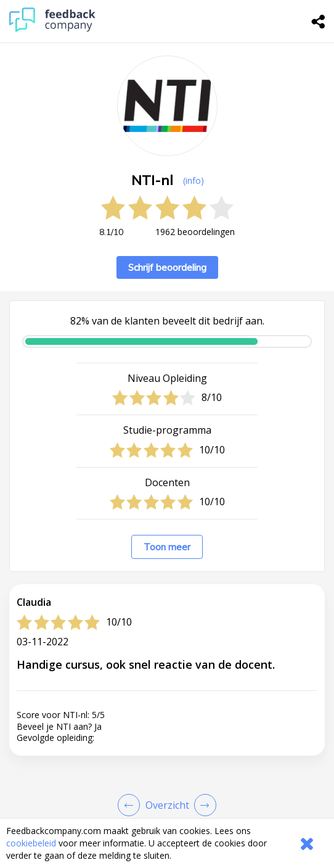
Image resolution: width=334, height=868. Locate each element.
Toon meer (167, 547)
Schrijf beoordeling (167, 267)
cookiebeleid (31, 843)
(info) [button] (193, 180)
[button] (167, 762)
